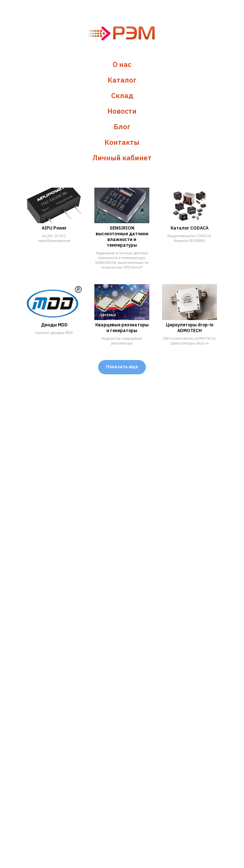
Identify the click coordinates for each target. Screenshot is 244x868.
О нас (122, 64)
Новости (122, 111)
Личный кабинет (122, 158)
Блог (122, 127)
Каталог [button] (122, 80)
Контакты (122, 142)
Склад (122, 95)
